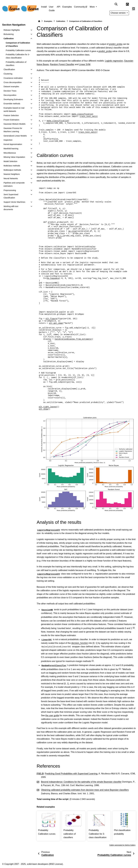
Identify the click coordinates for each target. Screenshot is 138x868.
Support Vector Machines (14, 202)
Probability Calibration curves (18, 50)
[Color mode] (122, 4)
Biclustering (8, 34)
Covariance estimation (13, 78)
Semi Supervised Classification (11, 196)
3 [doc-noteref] (134, 628)
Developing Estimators (13, 99)
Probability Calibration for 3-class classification (18, 56)
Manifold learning (11, 149)
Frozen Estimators (11, 120)
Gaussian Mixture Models (14, 124)
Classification (9, 69)
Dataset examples (11, 87)
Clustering (8, 74)
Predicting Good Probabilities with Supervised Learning (71, 774)
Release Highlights (12, 30)
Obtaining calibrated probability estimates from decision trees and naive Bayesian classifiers (85, 790)
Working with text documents (11, 208)
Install (44, 7)
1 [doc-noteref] (93, 661)
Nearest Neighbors (12, 174)
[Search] (116, 4)
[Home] (39, 21)
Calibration (9, 38)
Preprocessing (10, 190)
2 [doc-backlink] (42, 774)
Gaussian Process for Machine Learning (13, 130)
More (93, 7)
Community (79, 7)
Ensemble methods (12, 104)
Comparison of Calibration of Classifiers (18, 44)
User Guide (52, 9)
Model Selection (10, 161)
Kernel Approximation (13, 144)
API (58, 7)
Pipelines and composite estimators (14, 184)
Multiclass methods (12, 166)
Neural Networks (11, 178)
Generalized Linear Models (15, 136)
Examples (67, 7)
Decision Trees (10, 91)
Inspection (8, 140)
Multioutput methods (12, 170)
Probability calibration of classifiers (16, 64)
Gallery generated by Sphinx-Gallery (122, 845)
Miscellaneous (10, 153)
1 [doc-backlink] (41, 774)
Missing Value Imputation (14, 157)
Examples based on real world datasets (14, 110)
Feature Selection (11, 115)
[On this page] (133, 9)
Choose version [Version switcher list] (118, 13)
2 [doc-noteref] (122, 616)
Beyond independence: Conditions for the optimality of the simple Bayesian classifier (81, 782)
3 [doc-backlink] (38, 790)
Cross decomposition (13, 82)
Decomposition (10, 95)
